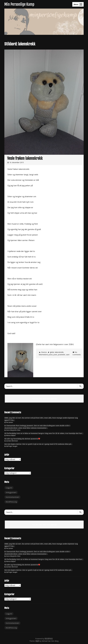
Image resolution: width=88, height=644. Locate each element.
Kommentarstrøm (12, 497)
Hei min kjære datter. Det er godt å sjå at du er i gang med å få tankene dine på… (38, 444)
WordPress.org (11, 502)
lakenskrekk (59, 352)
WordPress (49, 639)
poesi (51, 355)
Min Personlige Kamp (19, 4)
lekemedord (43, 355)
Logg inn (9, 488)
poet (55, 355)
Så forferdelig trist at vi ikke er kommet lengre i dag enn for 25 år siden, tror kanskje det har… (44, 433)
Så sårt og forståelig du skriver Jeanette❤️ (22, 439)
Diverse (44, 352)
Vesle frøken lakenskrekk (25, 158)
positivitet (61, 355)
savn (68, 355)
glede (52, 352)
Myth (37, 641)
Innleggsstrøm (11, 492)
